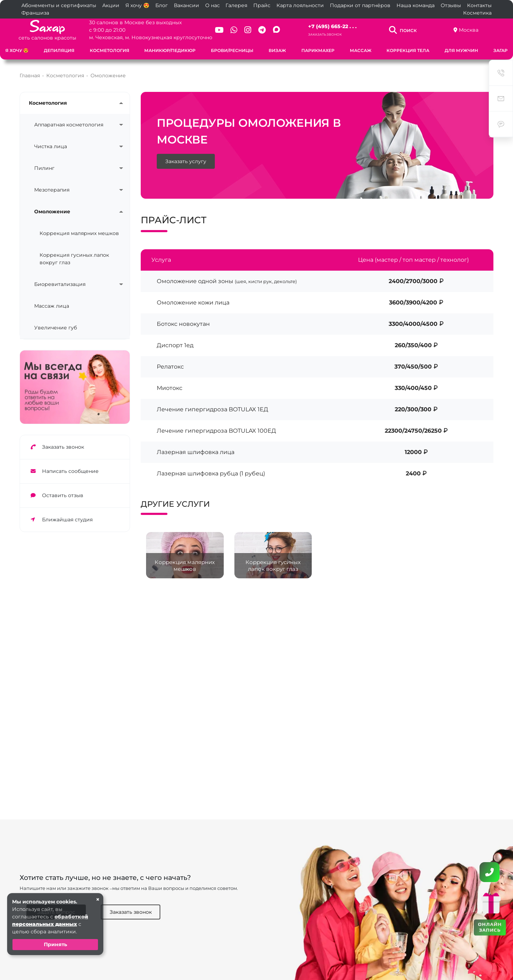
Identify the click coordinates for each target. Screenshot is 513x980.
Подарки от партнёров (360, 5)
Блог (162, 5)
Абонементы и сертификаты (59, 5)
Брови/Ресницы (232, 50)
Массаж (361, 50)
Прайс (262, 5)
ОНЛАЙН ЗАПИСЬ (490, 927)
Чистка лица (51, 146)
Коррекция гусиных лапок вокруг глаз (74, 259)
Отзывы (451, 5)
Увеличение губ (56, 328)
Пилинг (44, 168)
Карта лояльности (300, 5)
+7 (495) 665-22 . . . (332, 26)
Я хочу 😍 (137, 5)
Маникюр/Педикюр (170, 50)
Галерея (236, 5)
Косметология (110, 50)
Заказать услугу (186, 161)
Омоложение (52, 212)
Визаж (277, 50)
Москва (469, 30)
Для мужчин (461, 50)
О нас (213, 5)
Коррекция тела (408, 50)
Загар (501, 50)
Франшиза (35, 13)
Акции (111, 5)
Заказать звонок (325, 34)
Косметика (477, 13)
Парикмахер (318, 50)
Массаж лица (52, 306)
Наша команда (416, 5)
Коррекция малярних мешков (79, 233)
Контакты (479, 5)
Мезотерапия (52, 190)
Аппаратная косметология (69, 125)
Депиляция (59, 50)
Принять (55, 944)
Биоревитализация (60, 284)
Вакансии (186, 5)
